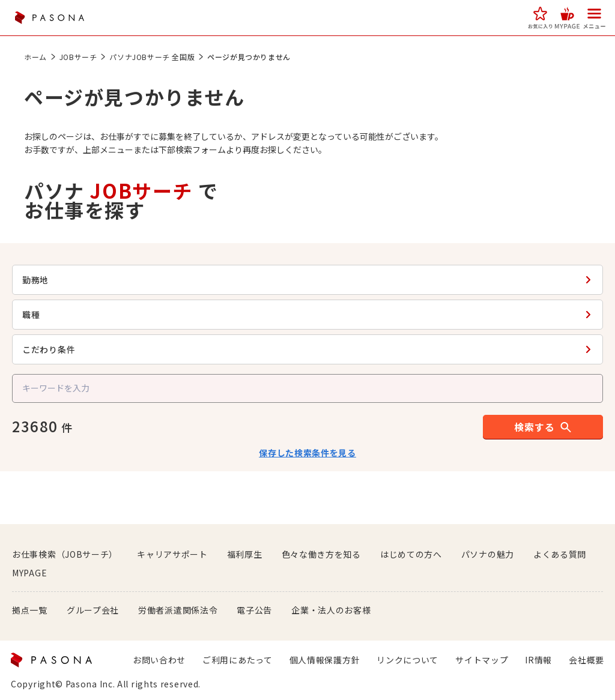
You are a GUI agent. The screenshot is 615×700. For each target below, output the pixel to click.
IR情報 (538, 660)
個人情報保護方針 (325, 660)
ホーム (41, 57)
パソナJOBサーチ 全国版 (157, 57)
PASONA (49, 18)
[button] (540, 18)
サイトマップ (482, 660)
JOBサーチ (84, 57)
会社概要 (586, 660)
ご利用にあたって (238, 660)
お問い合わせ (159, 660)
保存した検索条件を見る (307, 453)
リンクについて (407, 660)
